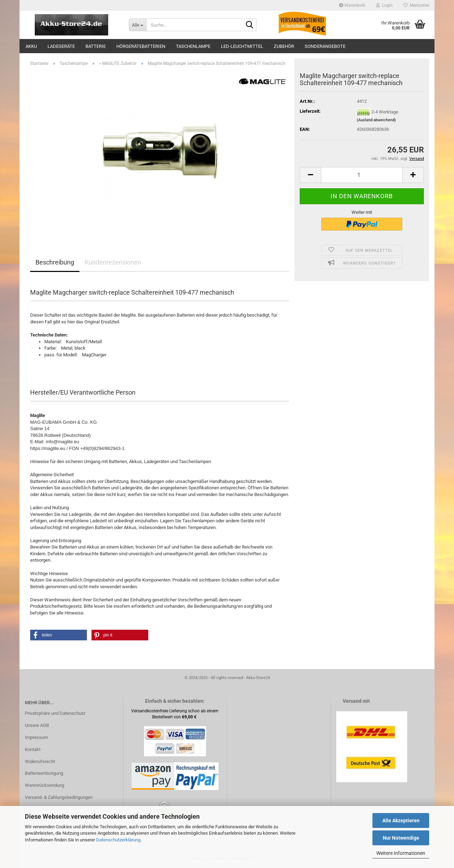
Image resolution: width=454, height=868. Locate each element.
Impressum (36, 737)
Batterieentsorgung (44, 773)
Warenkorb (352, 5)
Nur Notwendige (401, 838)
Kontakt (33, 749)
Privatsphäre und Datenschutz (55, 713)
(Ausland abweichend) (376, 120)
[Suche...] (137, 25)
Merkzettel (416, 5)
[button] (310, 175)
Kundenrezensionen (113, 262)
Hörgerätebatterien (141, 46)
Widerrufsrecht (40, 761)
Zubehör (284, 46)
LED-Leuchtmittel (242, 46)
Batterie (96, 46)
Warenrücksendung (45, 785)
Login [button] (384, 5)
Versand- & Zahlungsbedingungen (59, 797)
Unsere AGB (37, 725)
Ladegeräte (61, 46)
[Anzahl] (362, 175)
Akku (31, 46)
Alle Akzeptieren (401, 820)
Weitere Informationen (401, 853)
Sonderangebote (325, 46)
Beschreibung (55, 262)
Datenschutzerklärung (118, 840)
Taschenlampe (193, 46)
